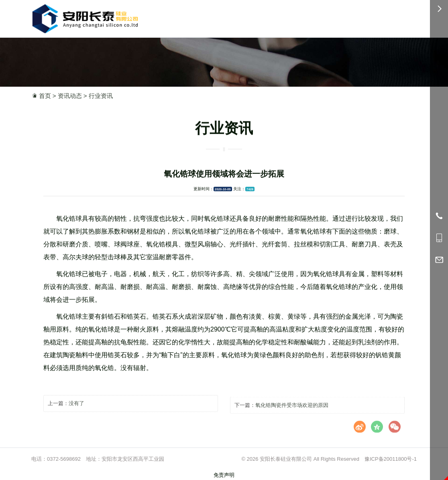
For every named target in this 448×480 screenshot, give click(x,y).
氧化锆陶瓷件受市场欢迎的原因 (292, 410)
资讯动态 (70, 96)
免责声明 (224, 475)
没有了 (76, 408)
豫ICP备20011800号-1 (391, 459)
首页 (45, 96)
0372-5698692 (64, 459)
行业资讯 (101, 96)
